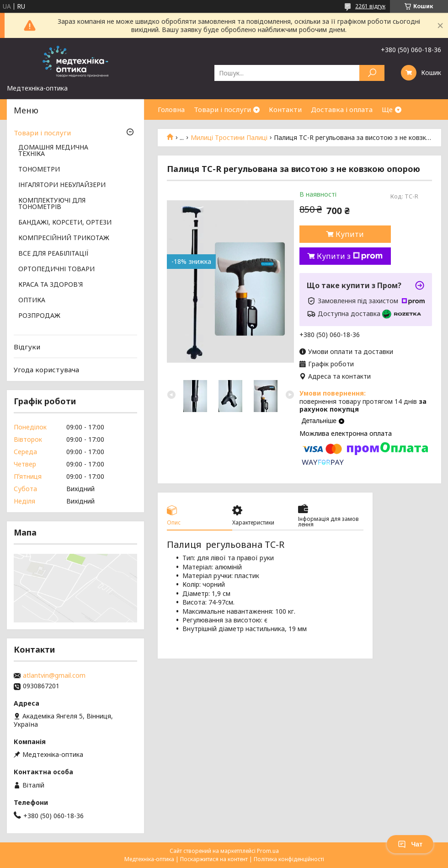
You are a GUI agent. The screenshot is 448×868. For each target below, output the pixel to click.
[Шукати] (372, 73)
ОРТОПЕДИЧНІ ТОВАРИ (56, 269)
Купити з (350, 256)
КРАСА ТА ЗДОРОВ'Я (51, 285)
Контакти (285, 109)
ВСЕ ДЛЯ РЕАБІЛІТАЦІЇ (53, 254)
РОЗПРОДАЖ (39, 316)
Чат (410, 844)
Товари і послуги (222, 109)
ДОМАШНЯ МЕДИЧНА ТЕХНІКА (53, 151)
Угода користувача (46, 370)
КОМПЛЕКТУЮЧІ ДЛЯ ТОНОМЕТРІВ (52, 204)
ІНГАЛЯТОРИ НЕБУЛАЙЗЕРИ (62, 185)
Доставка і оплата (342, 109)
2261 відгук (370, 6)
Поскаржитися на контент (214, 859)
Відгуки (27, 347)
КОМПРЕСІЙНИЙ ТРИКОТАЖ (64, 238)
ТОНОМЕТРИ (39, 170)
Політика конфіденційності (289, 859)
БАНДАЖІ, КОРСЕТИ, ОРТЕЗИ (65, 223)
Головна (171, 109)
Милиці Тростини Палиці (229, 138)
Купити (350, 234)
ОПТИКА (32, 300)
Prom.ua (268, 851)
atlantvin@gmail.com (54, 675)
